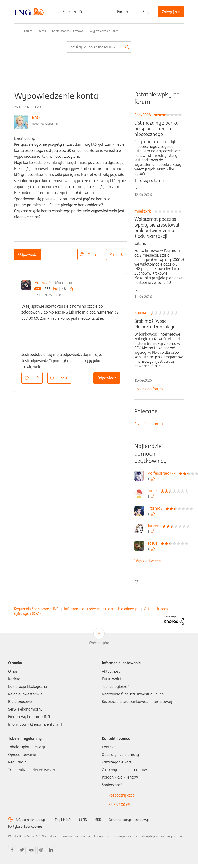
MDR (98, 820)
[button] (112, 254)
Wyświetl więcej (148, 561)
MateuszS (42, 283)
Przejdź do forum (149, 389)
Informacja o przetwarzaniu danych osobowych (102, 609)
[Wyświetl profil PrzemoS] (156, 508)
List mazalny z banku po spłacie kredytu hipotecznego (157, 129)
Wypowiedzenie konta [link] (104, 31)
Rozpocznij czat (121, 795)
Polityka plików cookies (25, 826)
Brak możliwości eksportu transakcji (154, 324)
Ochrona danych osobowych (130, 820)
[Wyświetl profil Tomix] (154, 491)
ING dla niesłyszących (31, 820)
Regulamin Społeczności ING (36, 609)
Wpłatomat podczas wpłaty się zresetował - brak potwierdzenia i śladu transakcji (158, 228)
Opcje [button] (93, 255)
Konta (42, 31)
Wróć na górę (99, 643)
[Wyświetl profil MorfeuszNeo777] (163, 473)
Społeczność (73, 12)
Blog (146, 12)
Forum (123, 12)
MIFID (83, 820)
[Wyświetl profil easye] (154, 543)
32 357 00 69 (119, 805)
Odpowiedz (27, 254)
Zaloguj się (171, 12)
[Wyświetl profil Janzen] (154, 526)
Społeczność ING (16, 31)
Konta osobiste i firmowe (68, 31)
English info (63, 820)
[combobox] (99, 47)
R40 (36, 117)
